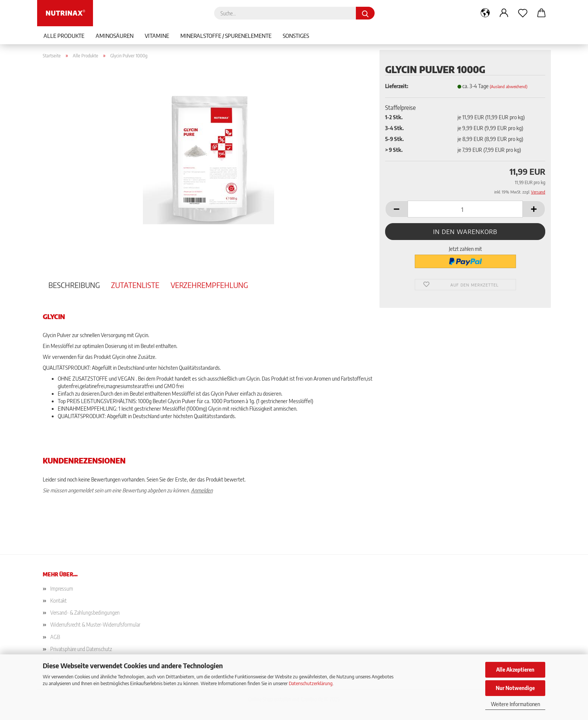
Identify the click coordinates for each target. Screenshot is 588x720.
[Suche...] (365, 13)
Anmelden (202, 490)
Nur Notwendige (515, 688)
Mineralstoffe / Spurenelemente (226, 36)
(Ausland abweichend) (508, 86)
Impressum (62, 589)
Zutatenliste (135, 285)
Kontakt (58, 601)
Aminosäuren (115, 36)
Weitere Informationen (515, 704)
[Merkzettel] (523, 13)
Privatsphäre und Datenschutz (81, 649)
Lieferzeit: (397, 86)
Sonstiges (296, 36)
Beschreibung (74, 285)
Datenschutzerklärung (311, 683)
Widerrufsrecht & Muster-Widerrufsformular (95, 625)
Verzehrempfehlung (209, 285)
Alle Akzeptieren (515, 670)
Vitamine (157, 36)
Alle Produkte (64, 36)
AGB (55, 637)
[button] (485, 13)
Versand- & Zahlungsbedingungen (85, 613)
